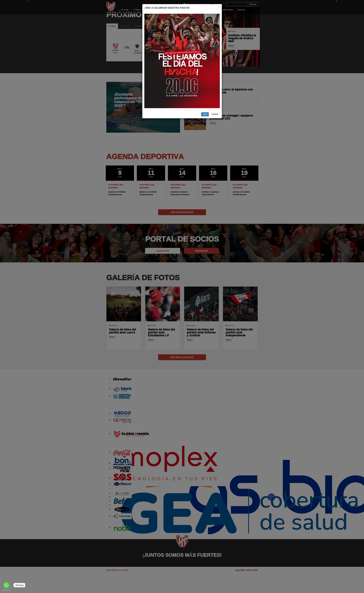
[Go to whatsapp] (6, 585)
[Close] (219, 7)
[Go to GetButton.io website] (6, 590)
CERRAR (215, 114)
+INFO (205, 114)
